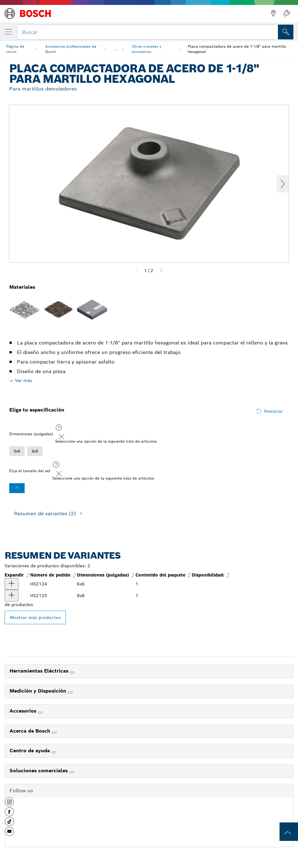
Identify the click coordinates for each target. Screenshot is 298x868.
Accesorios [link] (24, 711)
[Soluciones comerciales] (72, 772)
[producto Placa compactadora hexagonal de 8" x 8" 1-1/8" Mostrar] (12, 596)
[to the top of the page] (289, 832)
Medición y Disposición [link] (39, 691)
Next (283, 184)
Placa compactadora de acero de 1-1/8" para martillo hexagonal (237, 49)
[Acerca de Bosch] (54, 733)
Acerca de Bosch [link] (31, 731)
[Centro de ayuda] (54, 752)
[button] (9, 804)
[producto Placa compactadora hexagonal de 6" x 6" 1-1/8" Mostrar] (12, 584)
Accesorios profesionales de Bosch (71, 49)
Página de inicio (15, 49)
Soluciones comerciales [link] (39, 771)
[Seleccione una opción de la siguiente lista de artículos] (59, 428)
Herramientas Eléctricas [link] (40, 671)
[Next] (161, 271)
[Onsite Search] (286, 32)
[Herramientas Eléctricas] (72, 673)
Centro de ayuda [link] (30, 751)
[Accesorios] (40, 713)
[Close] (62, 437)
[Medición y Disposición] (70, 693)
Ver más (24, 380)
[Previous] (137, 271)
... (116, 49)
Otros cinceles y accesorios (147, 49)
